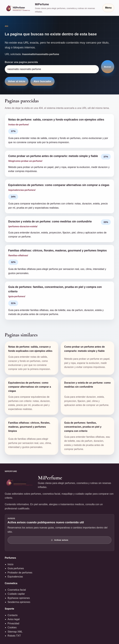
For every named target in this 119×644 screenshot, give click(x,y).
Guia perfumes (16, 568)
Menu (108, 8)
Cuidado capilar (16, 594)
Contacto (13, 615)
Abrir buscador (43, 81)
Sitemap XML (15, 632)
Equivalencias (15, 577)
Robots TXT (14, 636)
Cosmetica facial (17, 590)
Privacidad (13, 623)
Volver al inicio (17, 81)
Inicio (10, 564)
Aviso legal (14, 619)
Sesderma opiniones (19, 602)
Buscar (108, 67)
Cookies (12, 627)
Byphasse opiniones (19, 598)
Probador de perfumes (20, 573)
